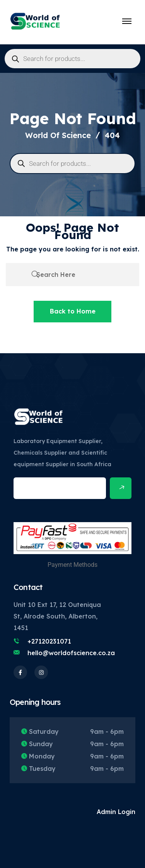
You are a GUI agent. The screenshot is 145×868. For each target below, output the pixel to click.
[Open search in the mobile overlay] (72, 59)
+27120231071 (49, 641)
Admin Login (116, 812)
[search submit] (35, 275)
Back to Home (73, 311)
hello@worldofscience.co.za (71, 653)
